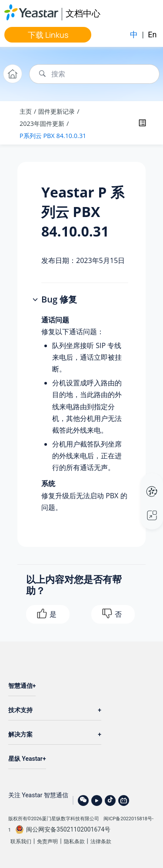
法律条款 (101, 842)
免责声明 (47, 842)
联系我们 (21, 842)
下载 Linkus (48, 35)
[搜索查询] (94, 74)
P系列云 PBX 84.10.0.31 (53, 136)
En (152, 35)
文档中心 (83, 13)
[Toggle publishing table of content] (142, 123)
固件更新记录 (57, 111)
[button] (36, 300)
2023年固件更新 (42, 123)
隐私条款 (74, 842)
